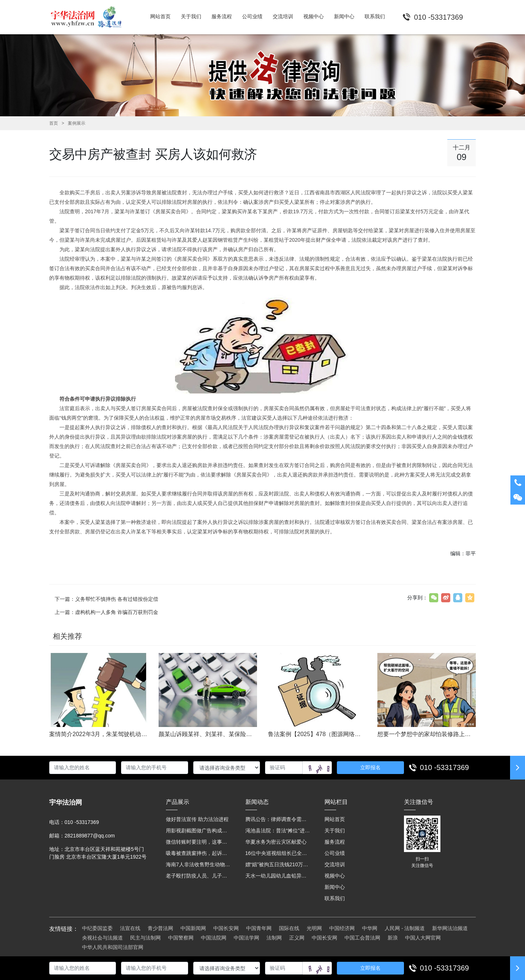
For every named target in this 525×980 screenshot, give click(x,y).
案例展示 (77, 123)
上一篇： (106, 612)
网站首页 (335, 819)
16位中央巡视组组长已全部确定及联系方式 (278, 853)
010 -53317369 (445, 767)
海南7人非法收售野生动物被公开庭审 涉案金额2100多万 (198, 864)
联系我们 (335, 898)
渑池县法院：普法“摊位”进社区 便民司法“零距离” (278, 831)
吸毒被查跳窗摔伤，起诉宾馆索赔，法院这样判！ (198, 853)
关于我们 (335, 831)
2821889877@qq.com (90, 836)
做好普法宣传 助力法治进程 (197, 819)
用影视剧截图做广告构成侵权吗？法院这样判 (198, 831)
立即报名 (370, 767)
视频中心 (335, 876)
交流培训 (335, 864)
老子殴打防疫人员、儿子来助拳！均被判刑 (198, 876)
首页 (54, 123)
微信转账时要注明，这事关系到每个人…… (198, 842)
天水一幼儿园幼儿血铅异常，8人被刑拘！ (278, 876)
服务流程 (335, 842)
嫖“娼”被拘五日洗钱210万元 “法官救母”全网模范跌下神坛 (278, 864)
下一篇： (106, 599)
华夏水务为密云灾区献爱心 (276, 842)
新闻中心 (335, 887)
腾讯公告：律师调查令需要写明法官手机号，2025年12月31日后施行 (278, 819)
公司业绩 (335, 853)
